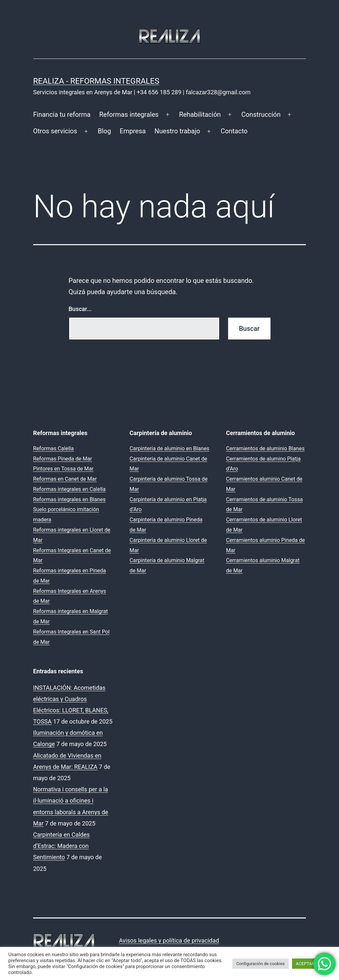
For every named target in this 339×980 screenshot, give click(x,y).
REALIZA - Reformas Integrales (96, 81)
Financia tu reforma (62, 114)
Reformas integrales (129, 114)
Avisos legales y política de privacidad (169, 940)
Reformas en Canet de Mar (65, 479)
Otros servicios (55, 131)
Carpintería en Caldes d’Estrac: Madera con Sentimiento (61, 846)
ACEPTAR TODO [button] (311, 964)
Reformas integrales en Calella (69, 489)
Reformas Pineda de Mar (63, 459)
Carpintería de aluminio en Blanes (169, 448)
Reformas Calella (53, 448)
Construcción (261, 114)
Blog (104, 131)
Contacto (234, 131)
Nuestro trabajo (177, 131)
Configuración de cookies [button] (261, 964)
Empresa (133, 131)
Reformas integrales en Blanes (69, 499)
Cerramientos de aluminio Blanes (265, 448)
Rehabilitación (200, 114)
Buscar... (80, 309)
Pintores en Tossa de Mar (63, 469)
